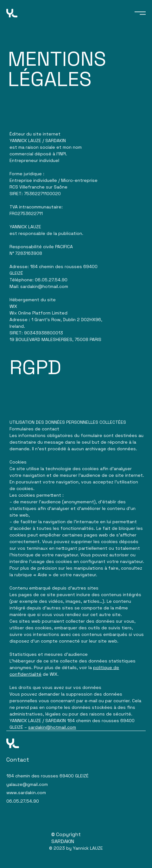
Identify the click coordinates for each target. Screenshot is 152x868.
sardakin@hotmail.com (52, 727)
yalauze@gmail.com (27, 784)
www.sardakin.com (26, 793)
